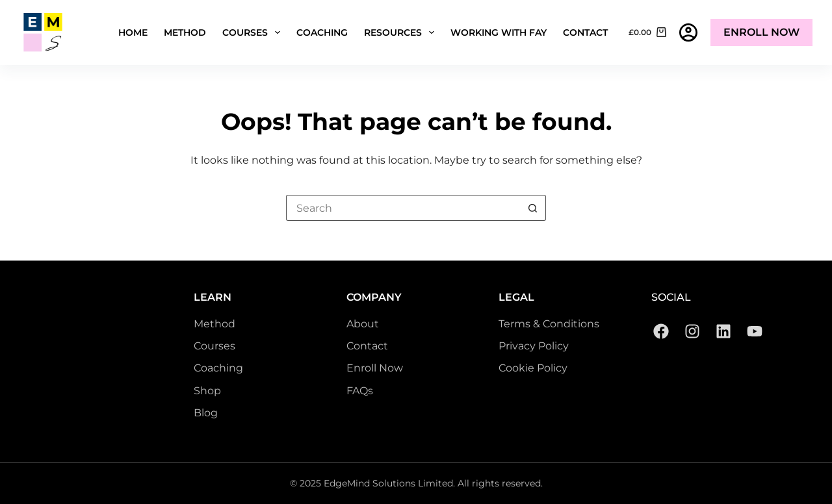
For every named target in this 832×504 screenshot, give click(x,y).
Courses (254, 32)
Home (133, 32)
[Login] (688, 32)
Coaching (322, 32)
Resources (402, 32)
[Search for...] (403, 208)
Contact (585, 32)
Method (185, 32)
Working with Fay (499, 32)
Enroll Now (761, 32)
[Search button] (533, 208)
